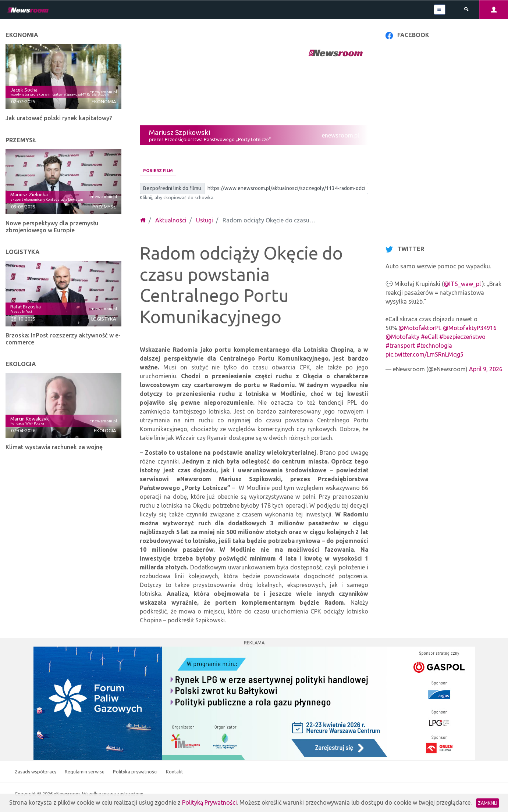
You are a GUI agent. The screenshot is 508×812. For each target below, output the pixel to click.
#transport (400, 346)
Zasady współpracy (36, 772)
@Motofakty (402, 337)
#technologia (434, 346)
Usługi (205, 220)
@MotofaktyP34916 (470, 328)
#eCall (429, 337)
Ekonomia (104, 101)
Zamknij (488, 803)
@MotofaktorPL (420, 328)
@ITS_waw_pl (462, 284)
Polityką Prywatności (209, 802)
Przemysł (104, 207)
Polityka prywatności (136, 772)
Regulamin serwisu (85, 772)
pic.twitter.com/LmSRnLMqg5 (424, 354)
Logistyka (104, 319)
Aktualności (171, 220)
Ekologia (105, 430)
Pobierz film (158, 171)
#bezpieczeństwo (462, 337)
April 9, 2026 (486, 369)
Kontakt (175, 772)
